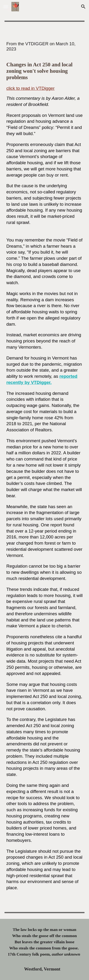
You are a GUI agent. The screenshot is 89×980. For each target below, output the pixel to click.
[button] (6, 7)
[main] (45, 133)
